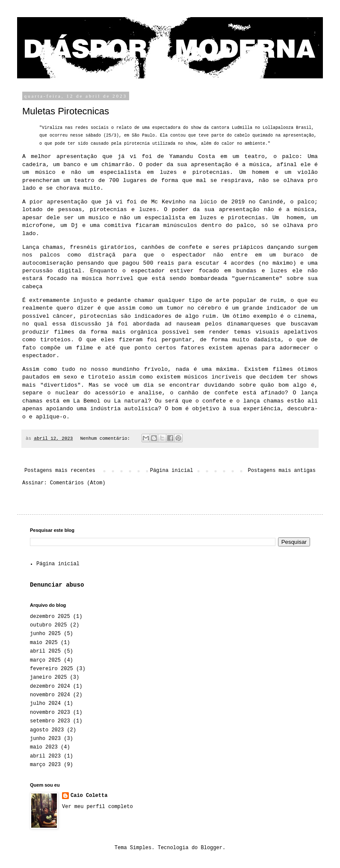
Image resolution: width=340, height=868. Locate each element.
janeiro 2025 (48, 677)
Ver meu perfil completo (98, 807)
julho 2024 (45, 704)
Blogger (212, 848)
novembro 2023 (50, 713)
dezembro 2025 (50, 617)
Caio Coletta (89, 796)
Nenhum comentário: (106, 438)
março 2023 (45, 765)
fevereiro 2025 (52, 669)
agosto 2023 (47, 730)
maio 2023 (44, 747)
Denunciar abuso (57, 585)
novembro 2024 (50, 695)
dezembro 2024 (50, 686)
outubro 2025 (48, 625)
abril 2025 (45, 651)
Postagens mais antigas (282, 471)
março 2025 (45, 660)
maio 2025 (44, 643)
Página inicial (172, 471)
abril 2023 (45, 756)
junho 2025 (45, 634)
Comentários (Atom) (78, 483)
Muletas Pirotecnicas (66, 111)
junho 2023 (45, 739)
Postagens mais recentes (60, 471)
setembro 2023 (50, 721)
